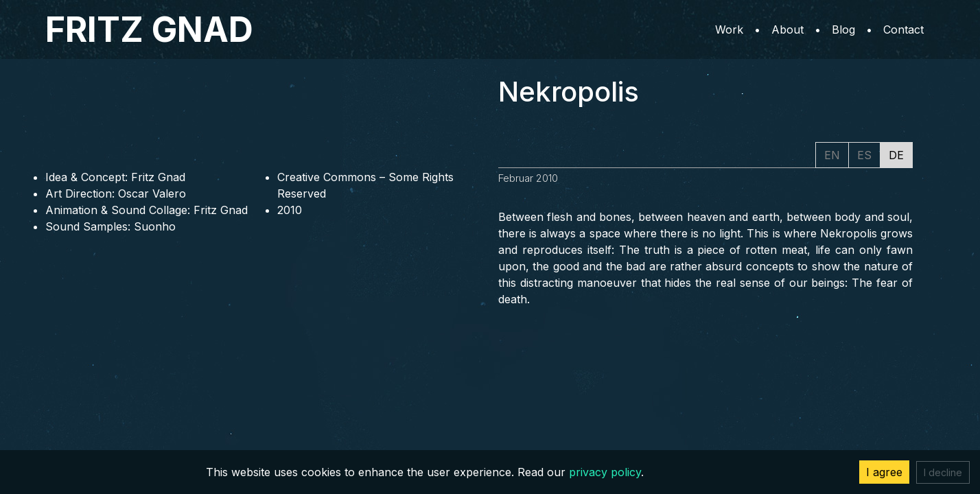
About (787, 30)
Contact (903, 30)
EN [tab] (832, 155)
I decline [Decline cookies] (943, 472)
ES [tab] (864, 155)
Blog (843, 30)
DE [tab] (896, 155)
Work (729, 30)
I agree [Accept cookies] (884, 472)
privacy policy (605, 472)
